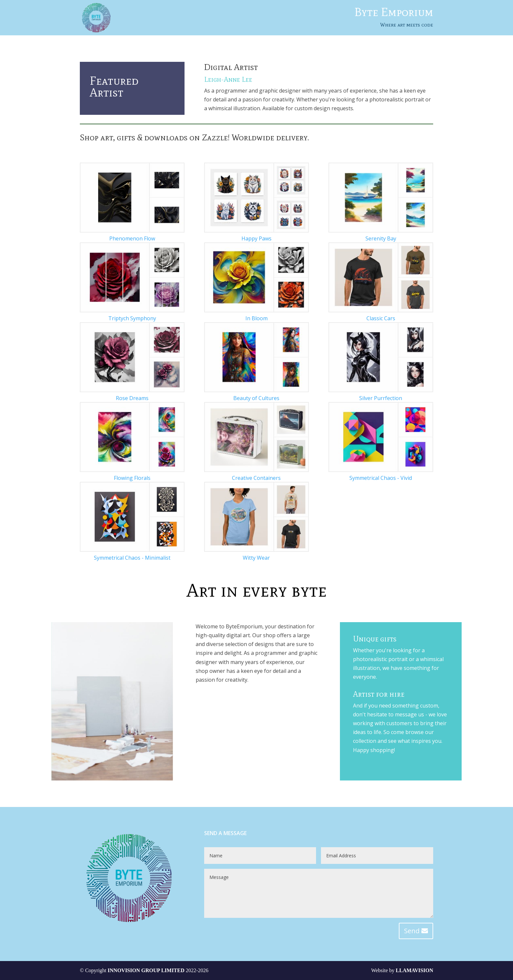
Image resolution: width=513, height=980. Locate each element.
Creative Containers (256, 478)
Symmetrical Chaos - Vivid (381, 478)
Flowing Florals (132, 478)
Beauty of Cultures (256, 398)
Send (412, 931)
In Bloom (256, 318)
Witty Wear (256, 558)
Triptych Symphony (132, 318)
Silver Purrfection (381, 398)
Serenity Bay (381, 238)
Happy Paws (256, 238)
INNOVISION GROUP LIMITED (146, 970)
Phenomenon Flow (132, 238)
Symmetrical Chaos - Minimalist (132, 558)
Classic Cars (381, 318)
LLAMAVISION (415, 970)
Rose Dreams (132, 398)
